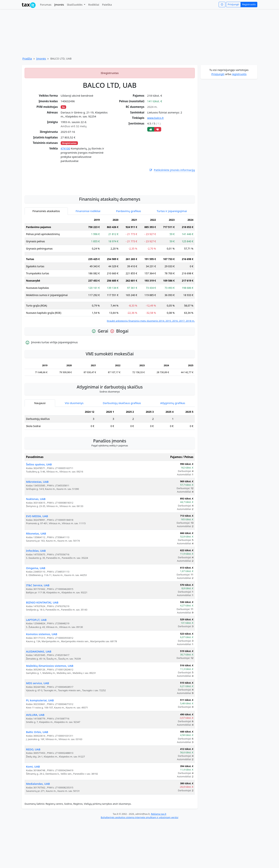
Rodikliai (94, 5)
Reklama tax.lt (159, 860)
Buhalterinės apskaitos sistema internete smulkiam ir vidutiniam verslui (139, 863)
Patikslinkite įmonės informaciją (172, 170)
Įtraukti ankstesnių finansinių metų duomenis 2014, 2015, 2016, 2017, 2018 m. (151, 367)
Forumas (46, 5)
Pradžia (27, 58)
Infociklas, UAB (36, 597)
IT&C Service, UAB (38, 631)
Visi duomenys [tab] (74, 449)
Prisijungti (233, 4)
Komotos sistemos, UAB (42, 680)
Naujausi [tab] (40, 449)
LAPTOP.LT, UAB (36, 666)
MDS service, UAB (37, 729)
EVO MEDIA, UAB (37, 562)
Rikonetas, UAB (36, 579)
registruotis (239, 74)
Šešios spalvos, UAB (39, 510)
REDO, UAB (33, 795)
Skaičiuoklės (75, 5)
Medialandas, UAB (38, 830)
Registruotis (249, 4)
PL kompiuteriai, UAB (40, 746)
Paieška (107, 5)
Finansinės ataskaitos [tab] (46, 257)
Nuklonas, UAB (36, 545)
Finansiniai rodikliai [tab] (88, 257)
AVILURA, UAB (35, 761)
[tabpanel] (110, 315)
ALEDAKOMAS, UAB (39, 697)
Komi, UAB (33, 812)
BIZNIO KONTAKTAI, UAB (42, 648)
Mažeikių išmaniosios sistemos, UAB (50, 712)
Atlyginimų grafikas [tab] (173, 449)
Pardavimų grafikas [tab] (129, 257)
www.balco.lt (155, 118)
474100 (65, 148)
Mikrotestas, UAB (37, 528)
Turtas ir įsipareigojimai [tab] (172, 257)
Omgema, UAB (36, 614)
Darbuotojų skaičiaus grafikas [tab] (122, 449)
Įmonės (59, 5)
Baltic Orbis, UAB (37, 778)
